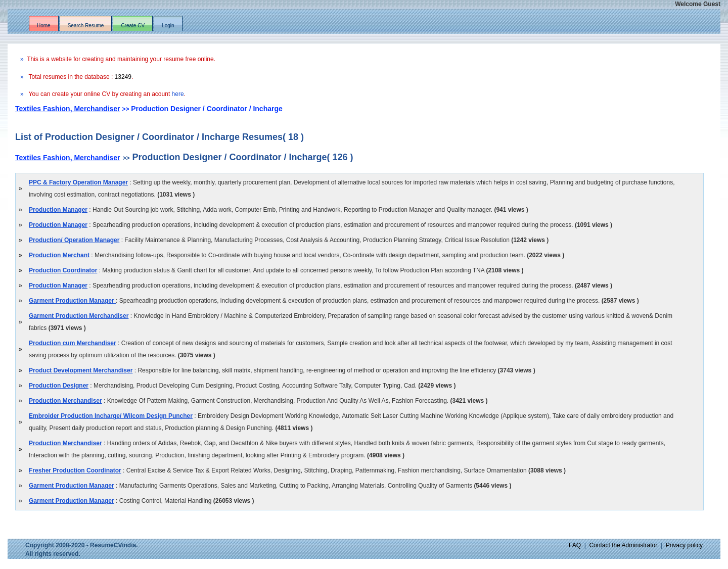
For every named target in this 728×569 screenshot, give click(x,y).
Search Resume (86, 26)
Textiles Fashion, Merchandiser (67, 109)
